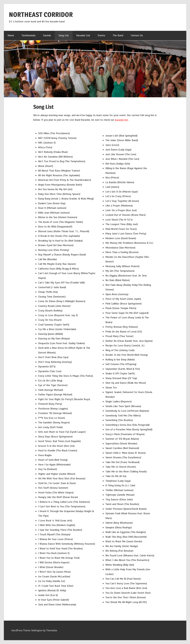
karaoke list (121, 120)
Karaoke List (83, 35)
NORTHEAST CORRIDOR (41, 15)
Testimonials (28, 35)
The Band (118, 35)
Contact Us (137, 35)
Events (101, 35)
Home (11, 35)
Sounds (47, 35)
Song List (64, 35)
